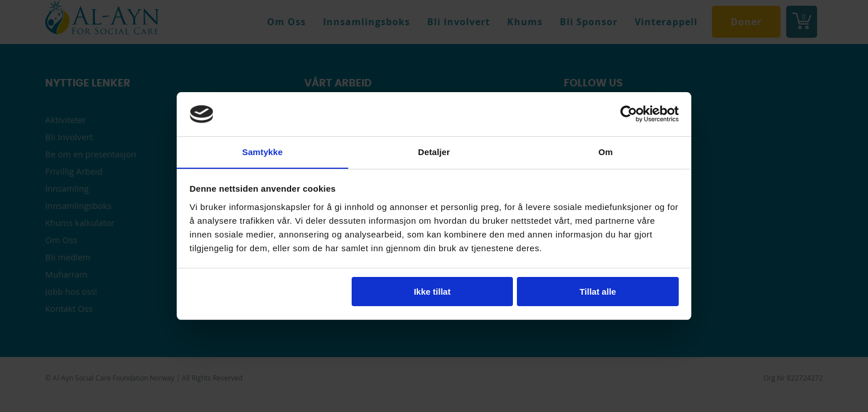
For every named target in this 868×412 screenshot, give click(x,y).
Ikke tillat (432, 292)
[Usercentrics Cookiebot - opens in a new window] (629, 114)
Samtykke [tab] (263, 151)
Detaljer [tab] (434, 151)
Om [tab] (605, 151)
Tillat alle (598, 292)
